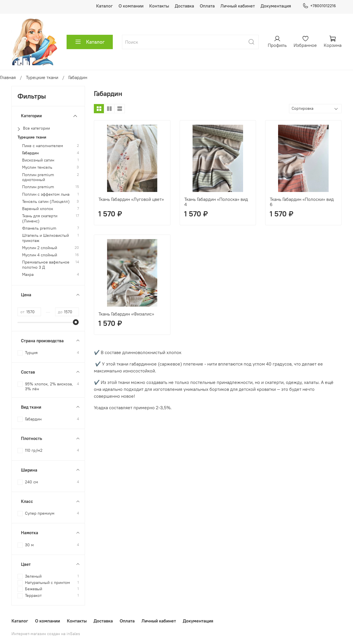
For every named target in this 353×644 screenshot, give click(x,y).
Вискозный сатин (38, 160)
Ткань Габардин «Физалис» (126, 314)
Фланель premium (39, 228)
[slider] (76, 322)
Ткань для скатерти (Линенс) (40, 218)
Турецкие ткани (42, 77)
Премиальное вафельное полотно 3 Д (46, 265)
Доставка (184, 6)
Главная (8, 77)
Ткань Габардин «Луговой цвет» (131, 199)
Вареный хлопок (38, 209)
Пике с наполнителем (43, 146)
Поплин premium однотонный (38, 177)
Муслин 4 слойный (40, 255)
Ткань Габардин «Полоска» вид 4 (216, 202)
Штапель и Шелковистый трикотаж (45, 238)
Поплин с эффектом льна (46, 194)
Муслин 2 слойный (40, 248)
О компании (131, 6)
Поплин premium (38, 187)
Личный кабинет (238, 6)
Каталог (104, 6)
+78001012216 (319, 6)
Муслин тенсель (37, 167)
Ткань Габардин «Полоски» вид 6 (302, 202)
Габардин (30, 153)
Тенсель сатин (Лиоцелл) (46, 202)
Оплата (207, 6)
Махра (28, 275)
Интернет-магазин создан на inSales (46, 634)
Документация (276, 6)
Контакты (159, 6)
